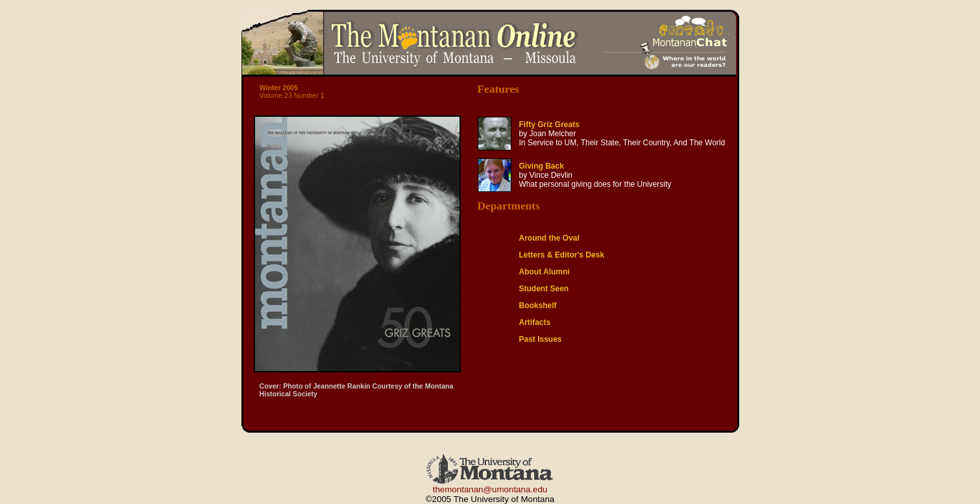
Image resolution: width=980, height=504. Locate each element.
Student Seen (544, 289)
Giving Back (542, 166)
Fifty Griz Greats (549, 125)
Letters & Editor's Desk (562, 255)
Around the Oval (549, 238)
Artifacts (535, 322)
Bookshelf (538, 306)
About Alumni (545, 272)
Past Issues (541, 339)
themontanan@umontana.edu (490, 489)
